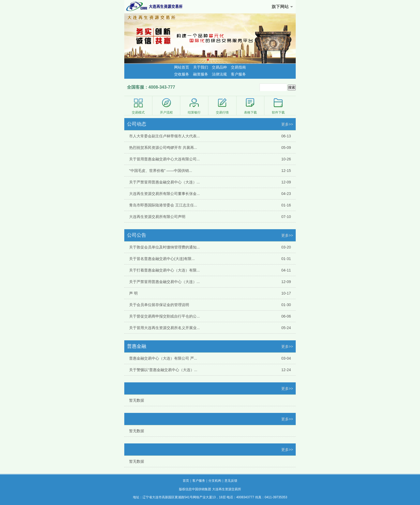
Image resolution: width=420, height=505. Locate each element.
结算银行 (194, 106)
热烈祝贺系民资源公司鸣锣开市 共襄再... (163, 148)
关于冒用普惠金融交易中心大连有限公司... (164, 159)
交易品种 (219, 67)
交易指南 (238, 67)
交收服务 (182, 74)
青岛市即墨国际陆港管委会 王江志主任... (163, 205)
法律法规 (219, 74)
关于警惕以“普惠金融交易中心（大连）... (163, 370)
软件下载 (278, 106)
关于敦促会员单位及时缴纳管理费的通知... (164, 247)
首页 (186, 481)
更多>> (287, 124)
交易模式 (138, 106)
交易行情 (222, 106)
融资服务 (201, 74)
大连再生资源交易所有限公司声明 (157, 217)
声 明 (133, 293)
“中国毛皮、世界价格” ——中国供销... (161, 171)
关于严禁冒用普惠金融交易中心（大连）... (164, 182)
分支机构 (215, 481)
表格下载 (250, 106)
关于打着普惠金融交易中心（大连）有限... (164, 270)
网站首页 (182, 67)
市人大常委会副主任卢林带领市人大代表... (164, 136)
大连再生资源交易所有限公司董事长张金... (164, 194)
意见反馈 (231, 481)
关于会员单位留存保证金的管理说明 (159, 305)
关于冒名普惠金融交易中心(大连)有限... (162, 259)
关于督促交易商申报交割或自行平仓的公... (164, 316)
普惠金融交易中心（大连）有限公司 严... (163, 358)
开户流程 (166, 106)
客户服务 (238, 74)
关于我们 (201, 67)
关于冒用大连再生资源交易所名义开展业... (164, 328)
